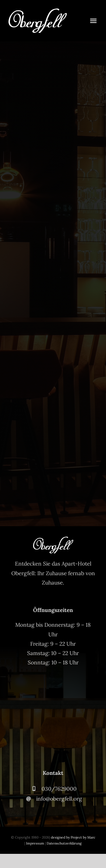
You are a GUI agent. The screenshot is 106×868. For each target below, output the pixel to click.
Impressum (35, 843)
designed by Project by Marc (73, 837)
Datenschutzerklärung (64, 843)
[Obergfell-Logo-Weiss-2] (38, 11)
